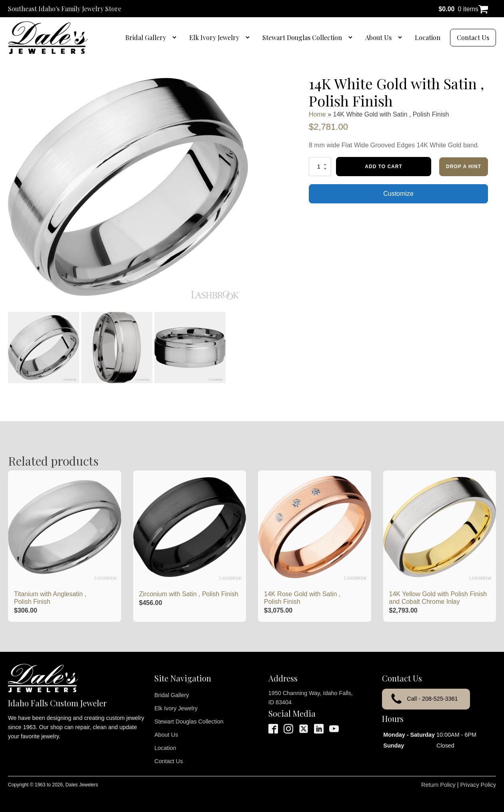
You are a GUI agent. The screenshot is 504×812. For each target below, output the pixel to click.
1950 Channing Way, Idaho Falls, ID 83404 (311, 698)
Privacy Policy (478, 785)
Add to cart (383, 167)
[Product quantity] (320, 167)
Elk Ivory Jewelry (214, 37)
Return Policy (438, 785)
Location (428, 37)
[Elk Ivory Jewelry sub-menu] (249, 38)
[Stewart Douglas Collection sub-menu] (352, 38)
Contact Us (473, 37)
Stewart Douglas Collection (302, 37)
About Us (378, 37)
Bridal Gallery (146, 37)
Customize (398, 194)
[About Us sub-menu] (402, 38)
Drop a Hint (464, 167)
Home (317, 114)
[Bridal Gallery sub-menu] (176, 38)
